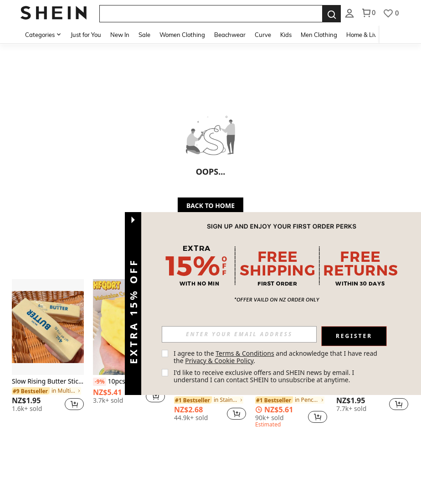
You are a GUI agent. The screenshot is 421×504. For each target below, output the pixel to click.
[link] (46, 391)
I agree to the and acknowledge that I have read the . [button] (276, 357)
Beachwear (230, 35)
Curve (263, 35)
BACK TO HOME (210, 205)
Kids (286, 35)
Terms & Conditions (245, 353)
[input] (239, 334)
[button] (74, 404)
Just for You (86, 35)
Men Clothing (319, 35)
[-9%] (100, 382)
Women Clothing (182, 35)
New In (120, 35)
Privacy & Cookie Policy (219, 361)
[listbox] (349, 13)
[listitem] (48, 349)
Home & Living (366, 35)
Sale (144, 35)
